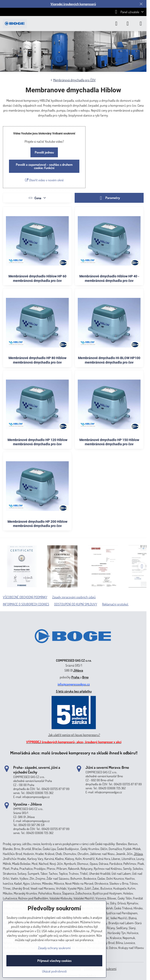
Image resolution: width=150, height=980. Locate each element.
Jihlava (78, 670)
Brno (85, 677)
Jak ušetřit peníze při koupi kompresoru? (74, 735)
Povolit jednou (44, 152)
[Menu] (141, 24)
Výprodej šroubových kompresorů (73, 4)
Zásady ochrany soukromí (54, 948)
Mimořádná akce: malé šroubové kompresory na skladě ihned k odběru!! (74, 753)
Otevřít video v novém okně (44, 180)
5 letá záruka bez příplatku (74, 691)
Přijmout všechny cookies (54, 961)
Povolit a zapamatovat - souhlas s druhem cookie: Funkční (44, 166)
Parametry (109, 198)
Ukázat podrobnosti (54, 971)
